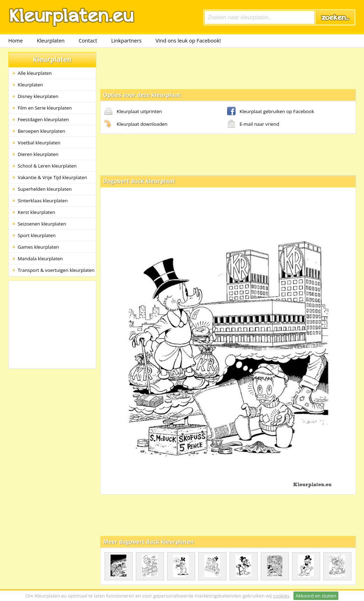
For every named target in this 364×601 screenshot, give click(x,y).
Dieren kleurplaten (38, 154)
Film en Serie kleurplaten (45, 108)
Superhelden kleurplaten (45, 189)
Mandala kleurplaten (40, 259)
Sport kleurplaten (37, 235)
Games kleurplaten (39, 247)
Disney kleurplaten (38, 96)
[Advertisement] (228, 68)
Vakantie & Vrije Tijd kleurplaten (53, 177)
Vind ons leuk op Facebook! (188, 40)
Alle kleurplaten (35, 73)
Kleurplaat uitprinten (133, 112)
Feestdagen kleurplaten (44, 119)
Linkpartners (127, 40)
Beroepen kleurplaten (42, 131)
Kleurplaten (51, 40)
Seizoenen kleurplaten (42, 224)
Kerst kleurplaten (37, 212)
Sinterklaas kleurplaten (43, 201)
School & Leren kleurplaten (47, 166)
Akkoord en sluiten (316, 596)
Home (16, 40)
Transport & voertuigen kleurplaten (56, 270)
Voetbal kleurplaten (39, 143)
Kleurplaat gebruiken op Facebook (271, 112)
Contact (88, 40)
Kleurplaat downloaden (136, 124)
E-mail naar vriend (253, 124)
